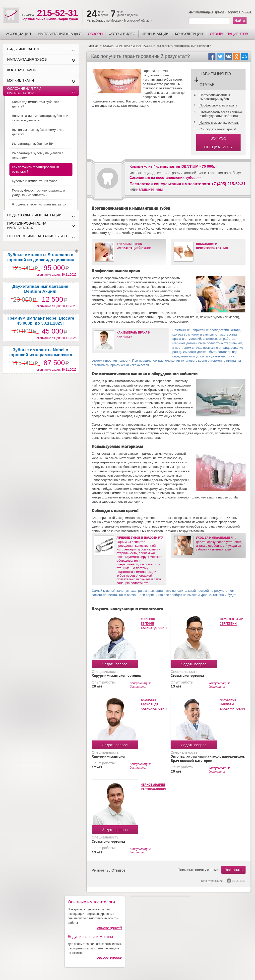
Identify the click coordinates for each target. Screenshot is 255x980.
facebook (212, 56)
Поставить (233, 870)
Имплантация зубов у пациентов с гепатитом (38, 155)
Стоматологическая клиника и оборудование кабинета (221, 114)
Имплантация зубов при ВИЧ (34, 144)
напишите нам (149, 189)
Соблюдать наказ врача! (218, 129)
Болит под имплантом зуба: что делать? (36, 104)
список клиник (109, 958)
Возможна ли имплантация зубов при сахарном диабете (40, 118)
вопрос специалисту (218, 143)
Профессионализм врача (218, 105)
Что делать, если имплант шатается (39, 204)
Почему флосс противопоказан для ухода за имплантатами (38, 193)
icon (245, 56)
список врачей (109, 928)
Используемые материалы (219, 122)
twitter (220, 56)
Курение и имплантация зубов (35, 181)
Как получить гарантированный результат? (35, 169)
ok (236, 56)
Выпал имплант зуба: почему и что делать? (38, 132)
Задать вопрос (115, 664)
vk (228, 56)
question (77, 251)
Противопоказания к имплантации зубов (215, 97)
